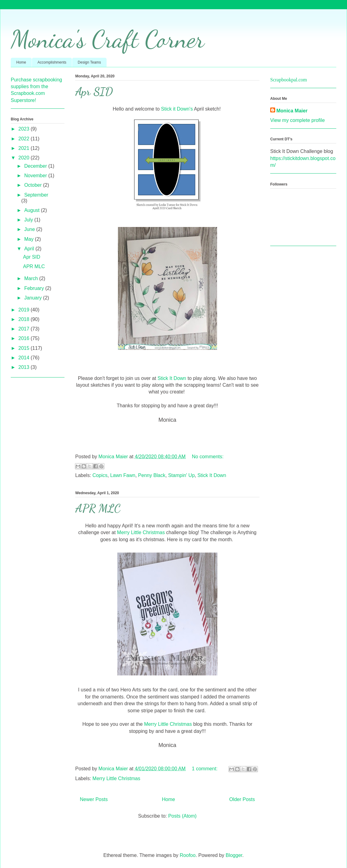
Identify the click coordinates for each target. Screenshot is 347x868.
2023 (25, 129)
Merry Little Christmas (140, 532)
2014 (25, 358)
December (36, 166)
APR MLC (98, 508)
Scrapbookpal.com (289, 80)
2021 (25, 148)
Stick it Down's (176, 109)
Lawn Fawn (123, 475)
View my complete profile (298, 120)
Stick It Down (172, 378)
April (30, 249)
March (32, 278)
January (34, 298)
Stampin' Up (181, 475)
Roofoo (188, 855)
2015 (25, 348)
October (34, 185)
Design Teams (89, 62)
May (30, 239)
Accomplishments (52, 62)
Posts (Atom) (182, 816)
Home (21, 62)
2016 (25, 338)
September (36, 195)
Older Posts (242, 799)
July (29, 220)
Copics (100, 475)
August (33, 210)
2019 (25, 310)
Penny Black (152, 475)
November (36, 176)
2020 (25, 158)
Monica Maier (292, 111)
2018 (25, 319)
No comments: (208, 457)
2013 (25, 367)
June (30, 229)
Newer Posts (94, 799)
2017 (25, 329)
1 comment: (205, 769)
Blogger (234, 855)
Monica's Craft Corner (107, 39)
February (35, 288)
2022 (25, 139)
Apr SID (94, 92)
